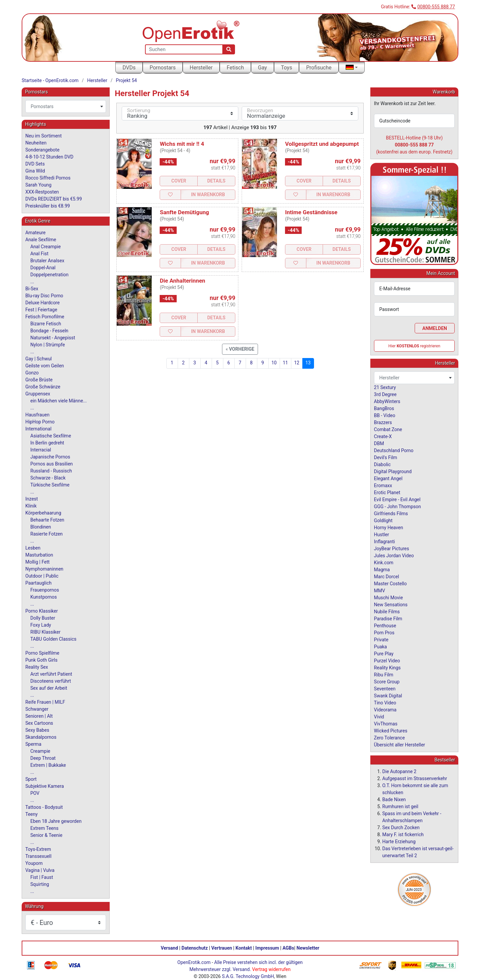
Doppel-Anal (43, 268)
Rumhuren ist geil (400, 806)
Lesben (33, 548)
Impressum (267, 948)
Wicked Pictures (391, 731)
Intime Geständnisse (311, 212)
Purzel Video (387, 661)
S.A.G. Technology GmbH (248, 976)
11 (285, 363)
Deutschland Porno (394, 450)
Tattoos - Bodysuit (44, 807)
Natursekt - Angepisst (53, 338)
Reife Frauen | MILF (45, 702)
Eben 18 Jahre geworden (56, 821)
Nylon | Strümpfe (48, 345)
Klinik (31, 506)
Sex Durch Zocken (401, 828)
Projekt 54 (126, 80)
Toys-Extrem (38, 849)
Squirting (40, 884)
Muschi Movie (388, 598)
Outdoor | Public (42, 576)
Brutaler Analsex (47, 261)
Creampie (40, 751)
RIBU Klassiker (45, 632)
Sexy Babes (37, 730)
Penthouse (385, 626)
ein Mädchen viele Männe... (58, 401)
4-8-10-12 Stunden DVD (49, 157)
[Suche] (229, 49)
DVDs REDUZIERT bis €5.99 (54, 199)
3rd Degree (385, 394)
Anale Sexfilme (41, 240)
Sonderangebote (42, 150)
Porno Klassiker (41, 611)
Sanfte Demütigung (184, 212)
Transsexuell (38, 856)
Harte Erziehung (399, 842)
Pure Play (384, 654)
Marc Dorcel (386, 577)
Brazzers (383, 422)
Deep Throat (43, 758)
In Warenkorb (208, 195)
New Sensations (391, 605)
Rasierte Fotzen (46, 534)
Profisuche (319, 68)
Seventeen (385, 689)
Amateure (35, 233)
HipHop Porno (40, 422)
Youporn (34, 863)
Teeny (31, 814)
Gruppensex (38, 394)
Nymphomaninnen (44, 569)
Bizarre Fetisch (46, 324)
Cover (179, 181)
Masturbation (39, 555)
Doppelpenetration (49, 275)
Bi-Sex (32, 289)
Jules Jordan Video (394, 556)
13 (308, 363)
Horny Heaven (388, 528)
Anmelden (435, 328)
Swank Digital (388, 696)
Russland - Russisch (51, 471)
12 (297, 363)
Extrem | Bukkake (48, 765)
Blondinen (41, 527)
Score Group (387, 682)
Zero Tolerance (389, 738)
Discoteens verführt (51, 681)
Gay (262, 68)
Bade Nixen (394, 799)
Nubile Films (387, 612)
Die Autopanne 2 (399, 771)
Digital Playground (393, 471)
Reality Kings (387, 668)
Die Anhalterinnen (182, 281)
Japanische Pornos (50, 457)
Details (216, 181)
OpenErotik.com (194, 962)
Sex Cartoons (39, 723)
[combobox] (66, 106)
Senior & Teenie (46, 835)
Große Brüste (39, 380)
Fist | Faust (42, 877)
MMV (379, 591)
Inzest (32, 499)
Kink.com (384, 563)
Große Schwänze (43, 387)
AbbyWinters (387, 401)
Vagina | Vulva (40, 870)
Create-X (383, 436)
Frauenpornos (45, 590)
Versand (169, 948)
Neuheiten (36, 143)
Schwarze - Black (48, 478)
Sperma (33, 744)
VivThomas (386, 724)
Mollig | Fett (37, 562)
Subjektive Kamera (45, 786)
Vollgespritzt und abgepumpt (322, 144)
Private (381, 640)
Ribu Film (384, 675)
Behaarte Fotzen (47, 520)
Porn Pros (384, 633)
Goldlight (383, 521)
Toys (287, 68)
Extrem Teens (44, 828)
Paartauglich (38, 583)
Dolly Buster (43, 618)
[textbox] (66, 106)
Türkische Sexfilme (50, 485)
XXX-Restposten (42, 192)
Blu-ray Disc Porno (44, 296)
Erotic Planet (387, 493)
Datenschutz (195, 948)
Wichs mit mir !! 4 (182, 144)
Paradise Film (388, 619)
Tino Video (385, 703)
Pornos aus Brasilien (51, 464)
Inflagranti (384, 542)
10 (274, 363)
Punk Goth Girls (41, 660)
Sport (31, 779)
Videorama (385, 710)
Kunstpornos (43, 597)
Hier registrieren (414, 346)
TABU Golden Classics (53, 639)
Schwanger (37, 709)
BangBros (384, 408)
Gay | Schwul (38, 359)
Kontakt (244, 948)
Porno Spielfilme (42, 653)
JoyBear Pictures (391, 549)
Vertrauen (222, 948)
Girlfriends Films (391, 514)
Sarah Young (38, 185)
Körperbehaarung (43, 513)
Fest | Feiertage (41, 310)
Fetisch (235, 68)
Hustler (381, 535)
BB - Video (385, 415)
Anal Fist (39, 254)
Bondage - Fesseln (49, 331)
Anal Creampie (45, 247)
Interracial (41, 450)
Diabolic (382, 464)
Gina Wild (35, 171)
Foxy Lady (41, 625)
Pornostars (163, 68)
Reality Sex (37, 667)
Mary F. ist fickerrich (403, 835)
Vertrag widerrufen (271, 969)
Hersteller (201, 68)
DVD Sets (35, 164)
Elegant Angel (388, 478)
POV (35, 793)
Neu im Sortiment (43, 136)
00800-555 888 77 (436, 7)
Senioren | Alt (39, 716)
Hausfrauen (37, 415)
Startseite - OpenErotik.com (50, 80)
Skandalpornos (41, 737)
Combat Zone (388, 429)
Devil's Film (386, 457)
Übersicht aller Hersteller (399, 745)
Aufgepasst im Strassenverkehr (415, 778)
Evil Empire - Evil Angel (397, 500)
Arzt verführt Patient (51, 674)
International (38, 429)
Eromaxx (383, 485)
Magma (382, 570)
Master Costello (390, 584)
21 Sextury (385, 387)
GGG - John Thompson (397, 507)
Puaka (380, 647)
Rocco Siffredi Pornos (48, 178)
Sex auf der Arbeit (49, 688)
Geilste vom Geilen (45, 366)
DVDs (129, 68)
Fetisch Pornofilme (45, 317)
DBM (379, 443)
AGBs (288, 948)
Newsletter (308, 948)
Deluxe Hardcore (42, 303)
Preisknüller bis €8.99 (48, 206)
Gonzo (32, 373)
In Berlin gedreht (47, 443)
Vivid (379, 717)
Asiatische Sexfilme (51, 436)
